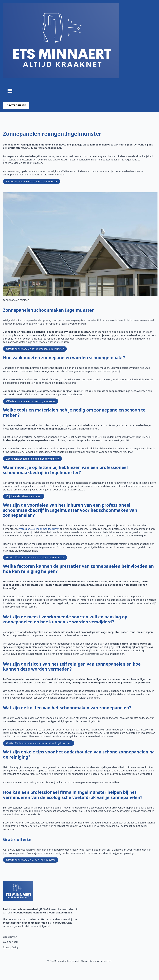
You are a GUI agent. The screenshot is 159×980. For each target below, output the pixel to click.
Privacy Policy (11, 947)
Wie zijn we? (10, 937)
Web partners (11, 942)
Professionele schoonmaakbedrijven (39, 529)
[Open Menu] (10, 90)
